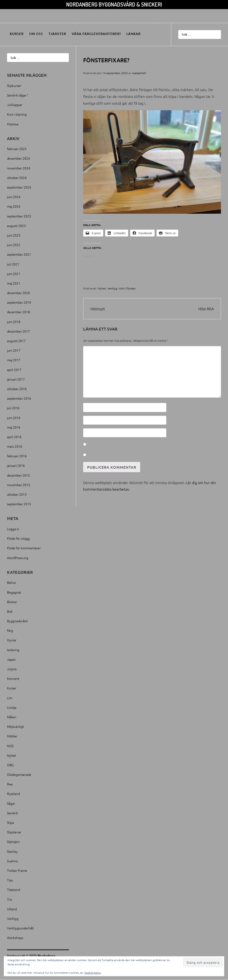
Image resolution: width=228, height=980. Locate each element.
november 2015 (19, 485)
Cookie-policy (93, 973)
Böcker (12, 602)
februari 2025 (17, 149)
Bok (10, 611)
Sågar (11, 803)
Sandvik (12, 813)
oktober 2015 (17, 494)
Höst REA (206, 309)
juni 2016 (14, 418)
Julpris (12, 669)
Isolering (13, 650)
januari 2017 (16, 379)
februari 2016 (17, 456)
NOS (10, 746)
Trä (9, 899)
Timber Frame (17, 870)
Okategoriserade (19, 774)
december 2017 (18, 331)
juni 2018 (14, 322)
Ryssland (13, 794)
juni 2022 (14, 245)
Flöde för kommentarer (24, 548)
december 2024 (18, 158)
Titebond (14, 890)
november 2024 (19, 168)
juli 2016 (13, 408)
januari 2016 (16, 465)
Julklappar (15, 105)
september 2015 (19, 504)
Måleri (12, 717)
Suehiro (12, 861)
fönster (131, 288)
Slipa (10, 822)
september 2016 (19, 398)
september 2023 (19, 216)
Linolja (12, 707)
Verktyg (112, 288)
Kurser (17, 34)
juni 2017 (14, 350)
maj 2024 (14, 206)
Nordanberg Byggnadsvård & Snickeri (114, 4)
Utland (12, 909)
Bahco (11, 582)
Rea (10, 784)
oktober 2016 (17, 389)
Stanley (12, 851)
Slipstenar (14, 832)
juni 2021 (14, 274)
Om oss (36, 34)
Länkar (134, 34)
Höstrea (13, 124)
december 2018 (18, 312)
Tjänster (57, 34)
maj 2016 (14, 427)
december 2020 (18, 293)
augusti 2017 (16, 341)
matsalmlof (139, 73)
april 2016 (14, 437)
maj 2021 (14, 283)
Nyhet (102, 288)
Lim (10, 698)
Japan (11, 659)
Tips (10, 880)
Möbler (12, 736)
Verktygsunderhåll (20, 928)
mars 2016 (15, 446)
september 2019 (19, 302)
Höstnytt (98, 309)
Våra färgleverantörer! (96, 34)
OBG (10, 765)
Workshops (15, 938)
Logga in (13, 529)
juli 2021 (13, 264)
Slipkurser (14, 86)
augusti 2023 (16, 226)
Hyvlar (12, 640)
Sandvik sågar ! (18, 95)
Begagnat (14, 592)
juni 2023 (14, 235)
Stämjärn (13, 842)
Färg (10, 630)
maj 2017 (14, 360)
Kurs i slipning (17, 114)
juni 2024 (14, 197)
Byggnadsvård (17, 621)
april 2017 (14, 370)
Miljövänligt (15, 726)
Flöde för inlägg (18, 538)
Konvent (13, 678)
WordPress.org (18, 558)
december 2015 (18, 475)
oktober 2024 (17, 178)
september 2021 (19, 254)
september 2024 (19, 187)
